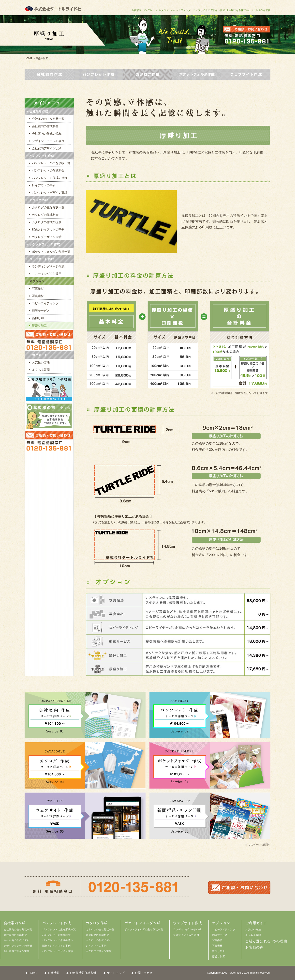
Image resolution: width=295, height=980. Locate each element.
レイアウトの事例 (96, 946)
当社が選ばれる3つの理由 (266, 941)
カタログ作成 (97, 923)
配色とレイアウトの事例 (57, 946)
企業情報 (54, 973)
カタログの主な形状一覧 (100, 929)
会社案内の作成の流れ (17, 940)
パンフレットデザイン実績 (58, 951)
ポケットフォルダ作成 (142, 923)
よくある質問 (253, 935)
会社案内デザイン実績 (17, 951)
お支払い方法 (253, 929)
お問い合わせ (144, 973)
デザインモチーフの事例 (18, 946)
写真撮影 (217, 940)
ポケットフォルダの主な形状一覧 (144, 929)
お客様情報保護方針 (83, 973)
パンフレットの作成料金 (57, 935)
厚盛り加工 (219, 957)
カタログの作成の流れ (99, 940)
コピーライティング (224, 929)
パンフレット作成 (57, 923)
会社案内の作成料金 (15, 935)
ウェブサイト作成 (188, 923)
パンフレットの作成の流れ (58, 940)
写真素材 (217, 946)
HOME (28, 58)
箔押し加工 (219, 951)
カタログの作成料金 (97, 935)
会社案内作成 (15, 923)
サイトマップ (116, 973)
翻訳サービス (220, 935)
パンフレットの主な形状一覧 (59, 929)
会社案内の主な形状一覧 (18, 929)
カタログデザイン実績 (99, 951)
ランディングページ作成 (187, 929)
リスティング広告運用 (186, 935)
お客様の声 (254, 947)
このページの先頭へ (259, 845)
